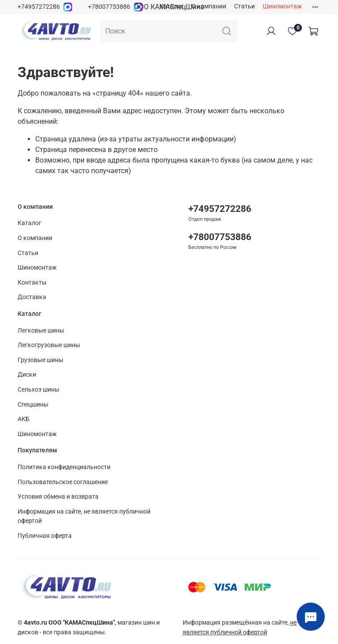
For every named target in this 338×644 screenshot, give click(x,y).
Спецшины (33, 405)
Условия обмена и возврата (58, 497)
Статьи (244, 6)
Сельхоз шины (39, 390)
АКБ (24, 419)
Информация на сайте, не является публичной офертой (84, 516)
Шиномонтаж (282, 6)
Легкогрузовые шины (49, 345)
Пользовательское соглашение (63, 482)
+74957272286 (39, 7)
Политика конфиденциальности (64, 467)
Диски (27, 375)
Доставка (32, 297)
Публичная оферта (45, 536)
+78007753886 (109, 7)
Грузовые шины (40, 360)
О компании (209, 6)
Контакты (32, 283)
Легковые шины (41, 331)
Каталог (172, 6)
